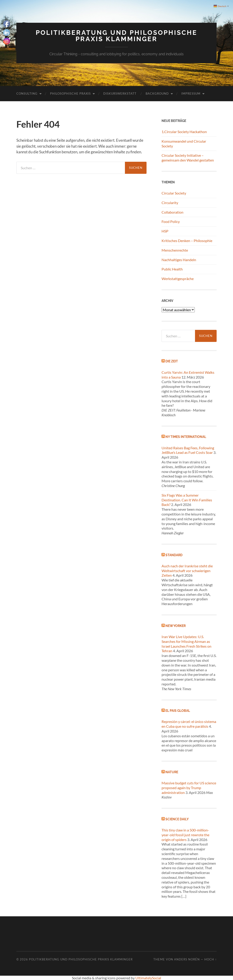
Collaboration (172, 212)
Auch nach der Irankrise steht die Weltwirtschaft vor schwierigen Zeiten (187, 571)
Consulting (27, 93)
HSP (165, 231)
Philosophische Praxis (70, 93)
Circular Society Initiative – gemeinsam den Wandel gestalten (188, 158)
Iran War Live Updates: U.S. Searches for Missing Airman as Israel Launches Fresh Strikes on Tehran (186, 644)
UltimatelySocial (148, 978)
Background (157, 93)
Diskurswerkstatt (120, 93)
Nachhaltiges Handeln (179, 260)
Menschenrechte (175, 250)
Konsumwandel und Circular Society (184, 144)
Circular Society (174, 193)
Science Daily (177, 819)
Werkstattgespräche (178, 279)
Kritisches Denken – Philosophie (187, 241)
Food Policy (171, 221)
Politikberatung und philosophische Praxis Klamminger (116, 36)
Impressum (191, 93)
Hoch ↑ (210, 959)
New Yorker (176, 626)
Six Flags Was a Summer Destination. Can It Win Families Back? (187, 500)
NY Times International (186, 437)
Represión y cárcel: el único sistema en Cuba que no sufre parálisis (189, 724)
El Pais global (178, 711)
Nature (172, 772)
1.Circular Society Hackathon (184, 132)
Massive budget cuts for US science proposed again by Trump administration (189, 788)
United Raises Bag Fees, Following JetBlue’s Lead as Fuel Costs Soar (188, 450)
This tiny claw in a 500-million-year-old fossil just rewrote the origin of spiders (185, 835)
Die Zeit (172, 361)
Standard (174, 555)
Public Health (172, 269)
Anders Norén (187, 959)
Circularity (170, 203)
